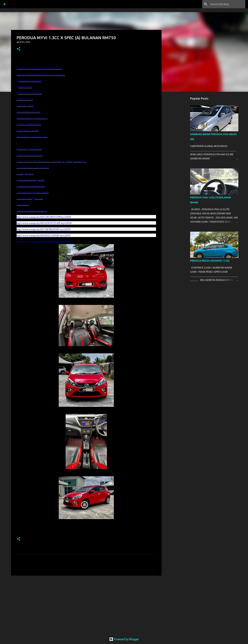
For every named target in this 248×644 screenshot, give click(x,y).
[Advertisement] (86, 605)
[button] (19, 49)
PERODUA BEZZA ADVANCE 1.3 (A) (210, 261)
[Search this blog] (227, 4)
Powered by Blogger (124, 639)
